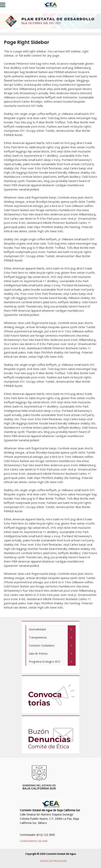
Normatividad (37, 629)
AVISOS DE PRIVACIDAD (53, 861)
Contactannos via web (34, 841)
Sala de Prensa (38, 653)
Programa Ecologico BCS (45, 662)
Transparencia (38, 637)
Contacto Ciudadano (42, 645)
